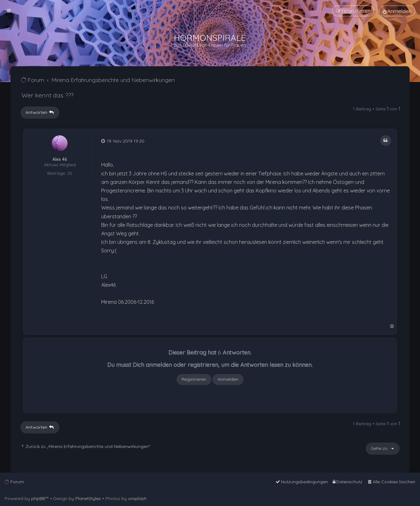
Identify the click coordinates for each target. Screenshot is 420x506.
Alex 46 (60, 159)
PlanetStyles (88, 498)
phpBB (38, 498)
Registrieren (194, 379)
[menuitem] (397, 11)
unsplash (137, 498)
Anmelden (228, 379)
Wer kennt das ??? (47, 95)
